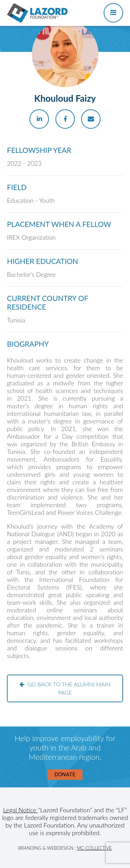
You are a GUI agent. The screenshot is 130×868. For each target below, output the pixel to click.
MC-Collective (94, 848)
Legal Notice (21, 810)
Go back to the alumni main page (65, 688)
